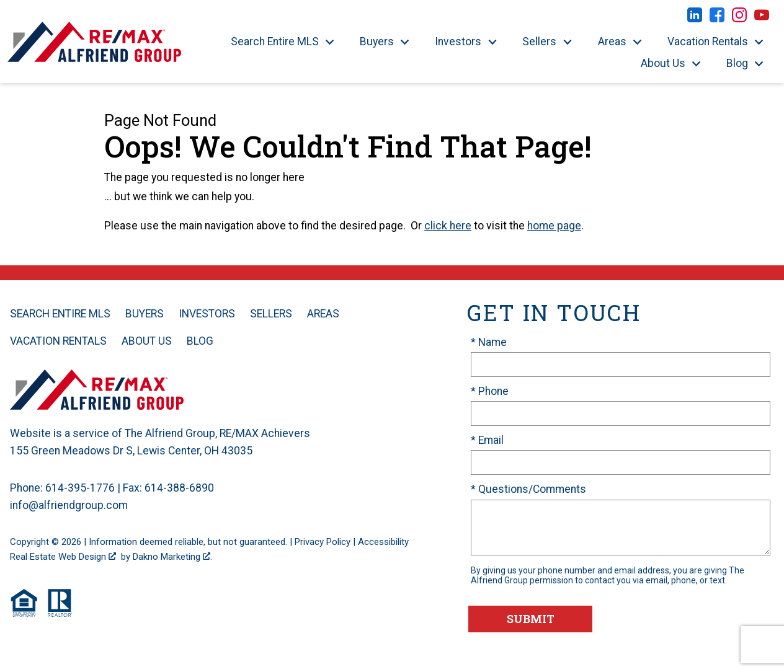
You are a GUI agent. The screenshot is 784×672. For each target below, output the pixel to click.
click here (448, 226)
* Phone (490, 391)
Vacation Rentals (58, 341)
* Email (487, 440)
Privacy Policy (323, 542)
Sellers (271, 314)
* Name (489, 342)
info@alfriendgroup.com (69, 505)
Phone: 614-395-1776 (62, 488)
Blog (200, 341)
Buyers (145, 314)
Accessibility (383, 542)
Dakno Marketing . (172, 557)
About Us (147, 341)
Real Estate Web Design (63, 557)
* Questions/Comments (528, 489)
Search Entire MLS (60, 314)
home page (554, 226)
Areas (323, 314)
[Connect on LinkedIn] (695, 19)
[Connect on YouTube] (762, 19)
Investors (207, 314)
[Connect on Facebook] (717, 19)
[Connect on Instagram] (739, 19)
